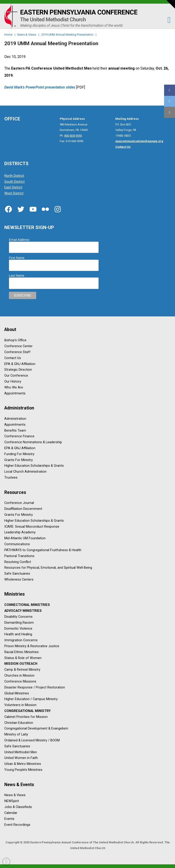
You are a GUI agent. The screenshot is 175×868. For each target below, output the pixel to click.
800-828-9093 (73, 136)
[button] (166, 20)
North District (14, 176)
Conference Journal (19, 503)
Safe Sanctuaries (17, 574)
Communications (17, 544)
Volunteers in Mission (20, 705)
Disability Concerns (18, 617)
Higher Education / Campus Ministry (31, 699)
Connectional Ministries (27, 605)
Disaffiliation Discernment (23, 509)
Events (9, 819)
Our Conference (16, 376)
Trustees (11, 478)
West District (14, 194)
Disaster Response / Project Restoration (35, 687)
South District (14, 182)
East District (13, 188)
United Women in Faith (21, 758)
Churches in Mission (19, 676)
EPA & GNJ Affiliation (20, 364)
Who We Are (14, 387)
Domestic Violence (18, 629)
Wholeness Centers (19, 580)
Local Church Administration (25, 472)
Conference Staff (17, 352)
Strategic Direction (18, 370)
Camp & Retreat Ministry (22, 670)
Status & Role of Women (23, 658)
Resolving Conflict (18, 562)
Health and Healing (18, 635)
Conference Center (18, 346)
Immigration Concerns (21, 640)
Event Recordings (17, 825)
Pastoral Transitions (19, 556)
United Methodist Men (21, 752)
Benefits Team (15, 431)
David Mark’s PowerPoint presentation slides (40, 87)
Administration (15, 419)
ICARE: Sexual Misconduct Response (32, 527)
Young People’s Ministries (23, 770)
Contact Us (13, 358)
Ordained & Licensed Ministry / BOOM (32, 740)
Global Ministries (17, 693)
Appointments (15, 393)
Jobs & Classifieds (18, 807)
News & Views (15, 795)
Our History (13, 382)
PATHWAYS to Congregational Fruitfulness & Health (43, 550)
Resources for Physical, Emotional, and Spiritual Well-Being (48, 568)
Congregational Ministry (27, 711)
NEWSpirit (12, 801)
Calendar (11, 813)
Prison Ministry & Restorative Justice (32, 646)
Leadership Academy (20, 533)
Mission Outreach (21, 664)
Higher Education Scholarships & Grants (34, 466)
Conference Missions (20, 682)
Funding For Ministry (19, 454)
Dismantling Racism (19, 623)
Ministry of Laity (16, 735)
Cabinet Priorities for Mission (26, 717)
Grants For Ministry (19, 460)
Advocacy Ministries (23, 611)
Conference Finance (19, 437)
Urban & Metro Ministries (23, 764)
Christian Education (19, 723)
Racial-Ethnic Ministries (22, 652)
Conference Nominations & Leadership (33, 442)
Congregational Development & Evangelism (36, 729)
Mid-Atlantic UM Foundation (25, 538)
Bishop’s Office (15, 340)
